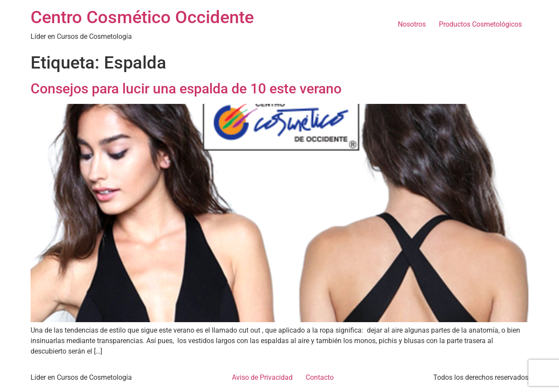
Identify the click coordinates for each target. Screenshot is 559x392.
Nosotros (412, 24)
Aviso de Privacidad (262, 377)
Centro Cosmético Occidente (142, 17)
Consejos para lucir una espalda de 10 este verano (186, 89)
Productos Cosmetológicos (480, 24)
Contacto (320, 377)
